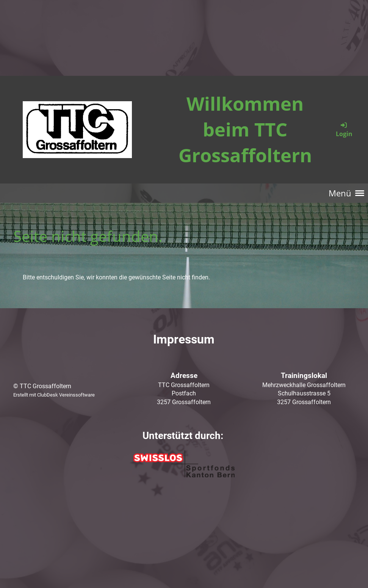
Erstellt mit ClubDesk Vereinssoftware (54, 395)
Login (344, 129)
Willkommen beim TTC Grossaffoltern (245, 129)
